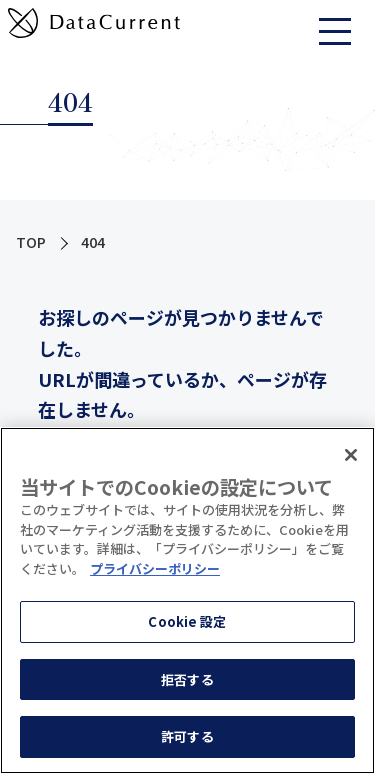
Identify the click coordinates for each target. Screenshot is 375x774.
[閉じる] (351, 455)
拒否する (187, 679)
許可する (187, 736)
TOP (31, 241)
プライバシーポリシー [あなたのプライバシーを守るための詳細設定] (155, 568)
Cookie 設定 (187, 621)
